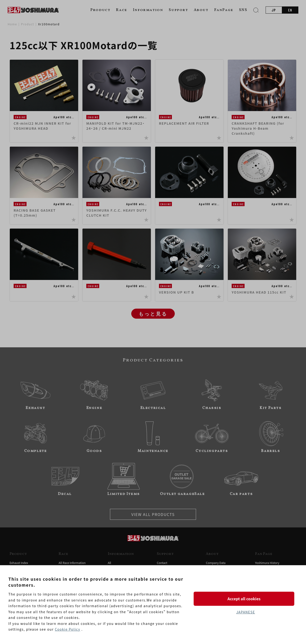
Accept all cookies (246, 598)
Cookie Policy (68, 629)
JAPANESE (246, 612)
